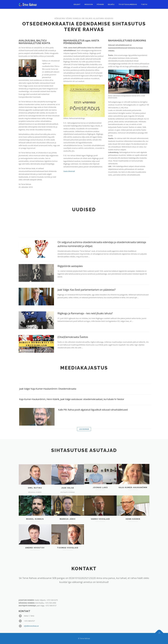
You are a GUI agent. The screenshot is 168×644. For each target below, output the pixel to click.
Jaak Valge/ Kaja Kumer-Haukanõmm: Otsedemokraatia (48, 414)
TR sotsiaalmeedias (128, 4)
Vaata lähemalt (69, 175)
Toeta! (144, 4)
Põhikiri (100, 4)
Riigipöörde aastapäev (70, 338)
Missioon (89, 4)
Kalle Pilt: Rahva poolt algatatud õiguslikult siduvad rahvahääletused (73, 435)
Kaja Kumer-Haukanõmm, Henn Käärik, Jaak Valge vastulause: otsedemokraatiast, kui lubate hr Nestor (72, 424)
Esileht (77, 4)
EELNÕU (111, 4)
